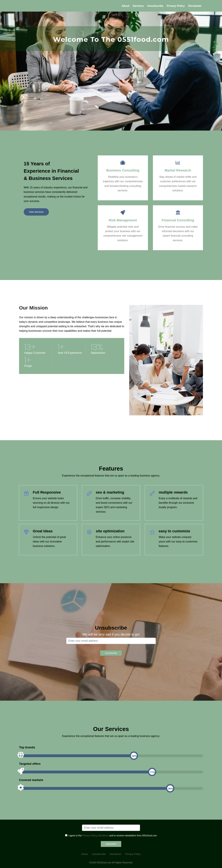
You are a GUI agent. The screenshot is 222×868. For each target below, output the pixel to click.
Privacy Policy (176, 6)
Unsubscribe (155, 6)
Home (85, 854)
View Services (36, 212)
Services (138, 6)
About (126, 6)
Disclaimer (195, 6)
